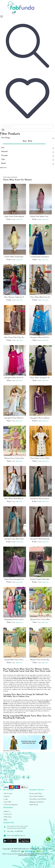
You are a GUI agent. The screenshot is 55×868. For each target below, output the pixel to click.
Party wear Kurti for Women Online (26, 679)
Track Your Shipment (10, 805)
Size (28, 148)
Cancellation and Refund (37, 799)
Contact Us (7, 814)
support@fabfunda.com (18, 836)
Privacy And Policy (35, 794)
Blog (5, 820)
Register (6, 796)
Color (28, 160)
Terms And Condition (36, 796)
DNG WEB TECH (29, 854)
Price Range (28, 138)
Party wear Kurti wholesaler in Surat (21, 731)
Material (28, 152)
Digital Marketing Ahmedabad (28, 855)
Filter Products (10, 134)
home (5, 177)
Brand (28, 164)
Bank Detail (33, 805)
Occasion (28, 156)
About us (7, 811)
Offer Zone (7, 817)
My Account (8, 794)
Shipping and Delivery (36, 802)
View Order (7, 802)
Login (5, 799)
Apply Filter (3, 168)
